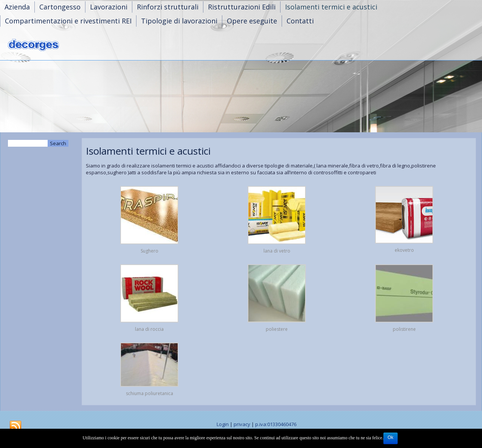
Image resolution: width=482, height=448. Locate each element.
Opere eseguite (252, 21)
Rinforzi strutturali (168, 7)
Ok (390, 437)
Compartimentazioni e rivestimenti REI (68, 21)
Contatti (300, 21)
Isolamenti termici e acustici (331, 7)
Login (223, 424)
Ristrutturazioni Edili (242, 7)
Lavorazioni (109, 7)
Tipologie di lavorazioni (179, 21)
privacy (242, 424)
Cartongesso (60, 7)
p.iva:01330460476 (276, 424)
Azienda (17, 7)
